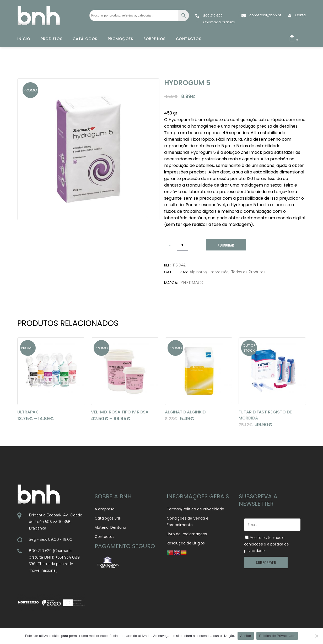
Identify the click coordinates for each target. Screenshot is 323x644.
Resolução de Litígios (186, 543)
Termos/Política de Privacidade (195, 509)
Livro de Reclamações (187, 534)
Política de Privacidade (277, 636)
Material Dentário (110, 527)
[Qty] (182, 245)
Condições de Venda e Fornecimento (188, 522)
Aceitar (246, 636)
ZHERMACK (192, 283)
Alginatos (198, 272)
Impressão (219, 272)
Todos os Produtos (248, 272)
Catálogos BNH (108, 518)
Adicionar (226, 245)
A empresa (105, 509)
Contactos (104, 537)
